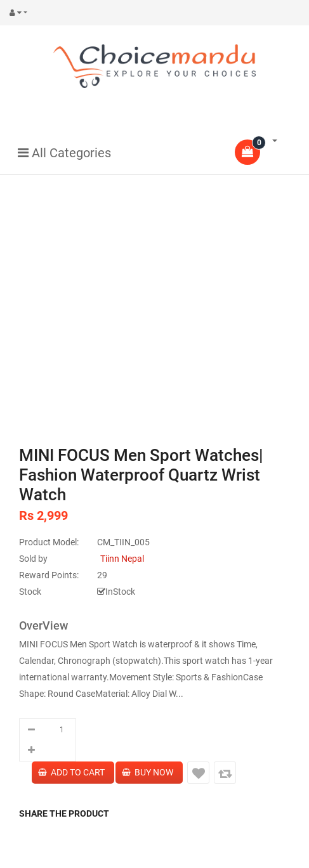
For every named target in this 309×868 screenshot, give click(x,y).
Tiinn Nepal (122, 559)
